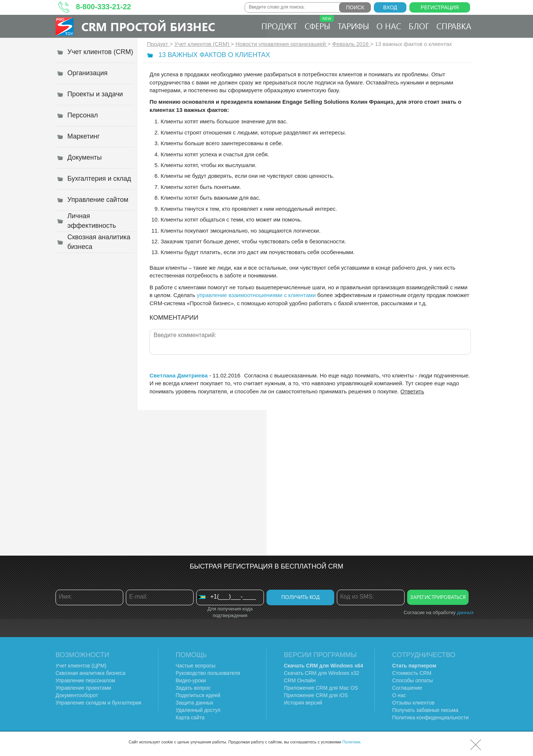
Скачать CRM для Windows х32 (321, 673)
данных (465, 612)
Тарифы (353, 26)
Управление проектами (83, 688)
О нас (389, 26)
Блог (419, 26)
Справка (454, 26)
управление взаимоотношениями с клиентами (256, 295)
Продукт (279, 26)
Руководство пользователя (208, 673)
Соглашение (407, 688)
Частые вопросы (196, 666)
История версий (303, 703)
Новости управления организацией (281, 44)
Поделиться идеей (198, 695)
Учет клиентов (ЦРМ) (81, 666)
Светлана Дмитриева (179, 375)
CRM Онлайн (300, 680)
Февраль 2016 (351, 44)
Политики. (352, 742)
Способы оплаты (413, 680)
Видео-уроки (191, 680)
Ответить (412, 391)
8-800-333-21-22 (103, 7)
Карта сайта (190, 717)
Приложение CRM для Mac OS (321, 688)
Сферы (319, 23)
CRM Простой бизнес (148, 26)
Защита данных (195, 703)
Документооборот (77, 695)
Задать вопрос (193, 688)
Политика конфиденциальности (431, 717)
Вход (390, 7)
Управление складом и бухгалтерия (98, 703)
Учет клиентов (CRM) (202, 44)
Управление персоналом (85, 680)
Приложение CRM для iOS (316, 695)
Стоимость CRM (412, 673)
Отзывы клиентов (413, 703)
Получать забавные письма (425, 710)
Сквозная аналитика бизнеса (90, 673)
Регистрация (440, 7)
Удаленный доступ (198, 710)
